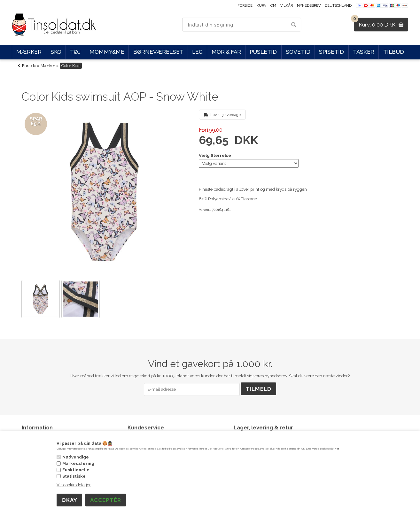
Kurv (261, 6)
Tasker (364, 52)
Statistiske (74, 476)
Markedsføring (78, 463)
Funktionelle (76, 470)
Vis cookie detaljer (74, 485)
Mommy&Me (107, 52)
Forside (245, 6)
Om (273, 6)
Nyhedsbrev (309, 6)
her (337, 449)
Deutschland (338, 6)
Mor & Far (226, 52)
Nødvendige (76, 457)
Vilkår (287, 6)
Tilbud (394, 52)
